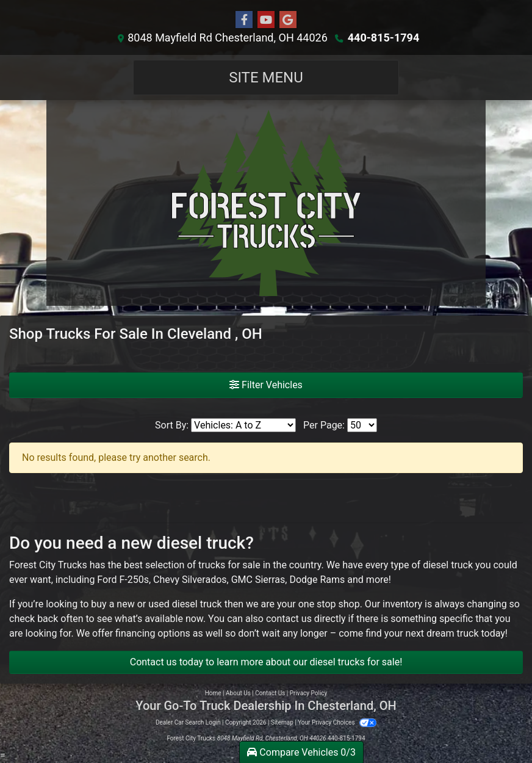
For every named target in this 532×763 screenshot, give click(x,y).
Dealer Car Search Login (188, 722)
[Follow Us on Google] (288, 20)
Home (213, 693)
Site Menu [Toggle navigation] (266, 78)
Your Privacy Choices (337, 722)
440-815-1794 (383, 38)
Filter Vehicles (266, 385)
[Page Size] (362, 425)
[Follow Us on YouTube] (266, 20)
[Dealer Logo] (266, 203)
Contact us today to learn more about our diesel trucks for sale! (266, 662)
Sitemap (282, 722)
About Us (238, 693)
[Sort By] (243, 425)
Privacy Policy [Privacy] (309, 693)
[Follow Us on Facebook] (244, 20)
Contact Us (270, 693)
